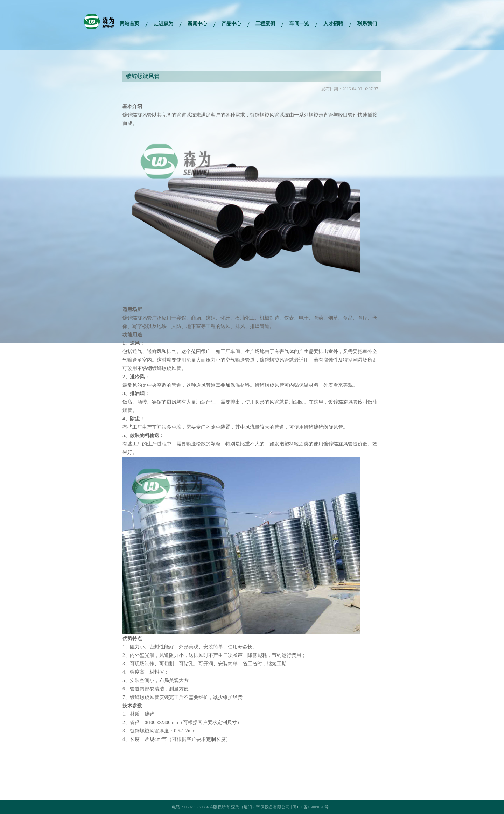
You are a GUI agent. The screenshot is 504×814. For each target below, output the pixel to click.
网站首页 (129, 24)
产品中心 (231, 24)
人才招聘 (333, 24)
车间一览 (299, 24)
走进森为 (163, 24)
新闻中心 (197, 24)
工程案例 (265, 24)
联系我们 (367, 24)
